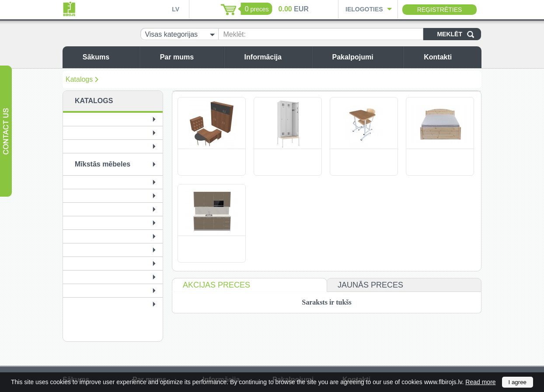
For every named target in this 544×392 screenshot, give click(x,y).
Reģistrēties (440, 10)
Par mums (190, 57)
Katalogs (79, 79)
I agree (518, 382)
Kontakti (450, 57)
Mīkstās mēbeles (103, 164)
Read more (480, 382)
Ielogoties (364, 9)
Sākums (109, 57)
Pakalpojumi (365, 57)
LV (176, 9)
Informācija (276, 57)
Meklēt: (234, 34)
